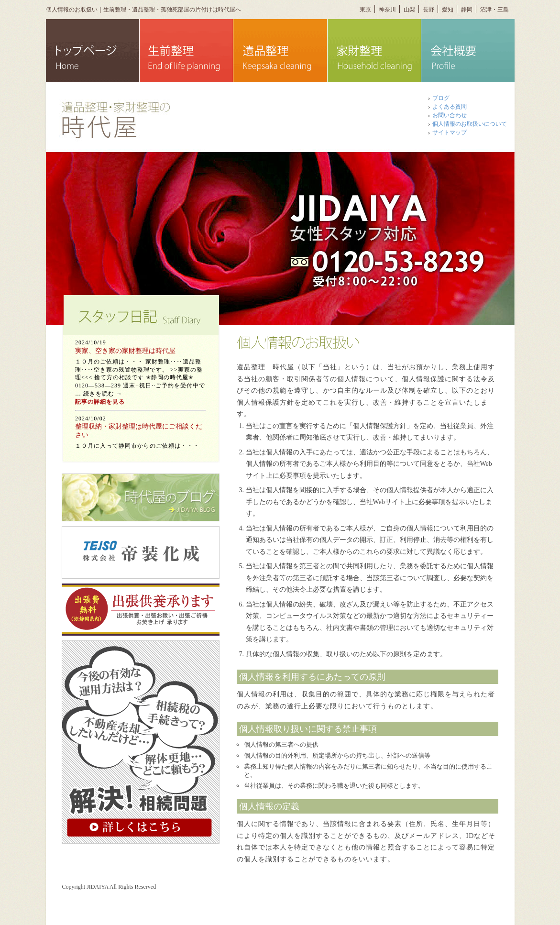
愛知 (448, 10)
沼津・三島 (494, 10)
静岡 (467, 10)
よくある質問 (450, 107)
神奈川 (387, 10)
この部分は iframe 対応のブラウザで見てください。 (141, 392)
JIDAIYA (97, 887)
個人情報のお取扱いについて (470, 124)
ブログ (441, 98)
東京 (365, 10)
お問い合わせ (450, 115)
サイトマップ (450, 132)
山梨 (409, 10)
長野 (428, 10)
